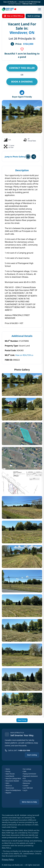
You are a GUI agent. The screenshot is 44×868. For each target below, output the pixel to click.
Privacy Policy (8, 859)
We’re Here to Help (29, 802)
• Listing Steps (27, 781)
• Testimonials (9, 788)
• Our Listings (27, 769)
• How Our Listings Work (13, 779)
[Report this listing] (28, 157)
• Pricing (8, 771)
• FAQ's (7, 783)
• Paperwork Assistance (30, 776)
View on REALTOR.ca (13, 16)
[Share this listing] (34, 157)
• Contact (25, 786)
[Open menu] (40, 9)
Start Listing (32, 755)
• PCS (24, 779)
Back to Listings (34, 16)
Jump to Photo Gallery (15, 157)
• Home (7, 769)
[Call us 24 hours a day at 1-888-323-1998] (17, 750)
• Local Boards (10, 776)
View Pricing (22, 720)
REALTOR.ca (6, 848)
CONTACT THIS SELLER (22, 68)
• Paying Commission (29, 774)
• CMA (24, 771)
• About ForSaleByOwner (13, 790)
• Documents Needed (12, 781)
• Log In (25, 790)
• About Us (8, 786)
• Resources (26, 783)
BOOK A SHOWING (22, 82)
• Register (8, 793)
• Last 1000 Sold (28, 788)
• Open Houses (10, 774)
